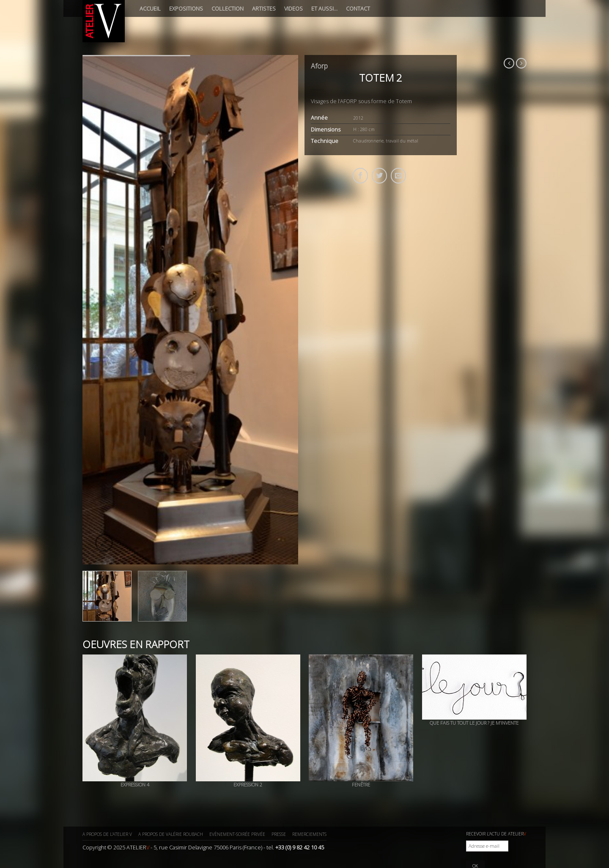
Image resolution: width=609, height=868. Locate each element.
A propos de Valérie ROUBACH (171, 834)
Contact (358, 8)
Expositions (186, 8)
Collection (228, 8)
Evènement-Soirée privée (237, 834)
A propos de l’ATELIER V (107, 834)
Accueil (150, 8)
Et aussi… (324, 8)
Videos (294, 8)
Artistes (264, 8)
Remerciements (309, 834)
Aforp (319, 66)
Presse (279, 834)
